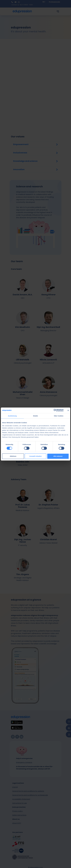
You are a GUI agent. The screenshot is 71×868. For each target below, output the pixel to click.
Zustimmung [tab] (12, 416)
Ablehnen (13, 456)
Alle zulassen (58, 456)
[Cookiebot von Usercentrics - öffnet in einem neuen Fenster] (55, 410)
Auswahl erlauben (35, 456)
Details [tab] (36, 416)
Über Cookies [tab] (59, 416)
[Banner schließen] (68, 410)
